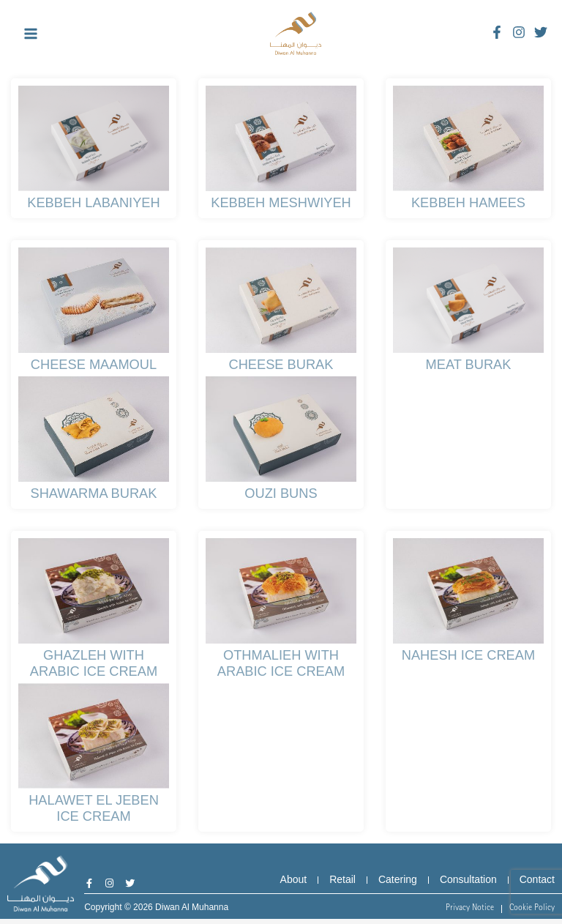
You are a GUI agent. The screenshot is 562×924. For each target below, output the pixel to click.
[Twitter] (541, 32)
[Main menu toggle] (31, 34)
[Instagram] (519, 32)
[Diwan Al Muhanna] (296, 33)
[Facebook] (497, 32)
